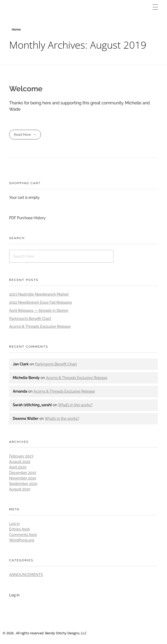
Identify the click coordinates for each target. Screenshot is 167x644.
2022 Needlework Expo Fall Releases (40, 302)
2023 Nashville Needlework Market (39, 294)
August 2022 (20, 462)
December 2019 (23, 473)
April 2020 (18, 467)
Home (16, 30)
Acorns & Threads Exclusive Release (40, 326)
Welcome (26, 89)
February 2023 (21, 456)
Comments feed (23, 535)
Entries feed (19, 529)
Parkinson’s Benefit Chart (30, 319)
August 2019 (20, 489)
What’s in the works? (75, 405)
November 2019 (23, 478)
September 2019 (23, 484)
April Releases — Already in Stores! (39, 310)
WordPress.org (22, 540)
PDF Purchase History (27, 218)
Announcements (26, 575)
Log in (14, 524)
